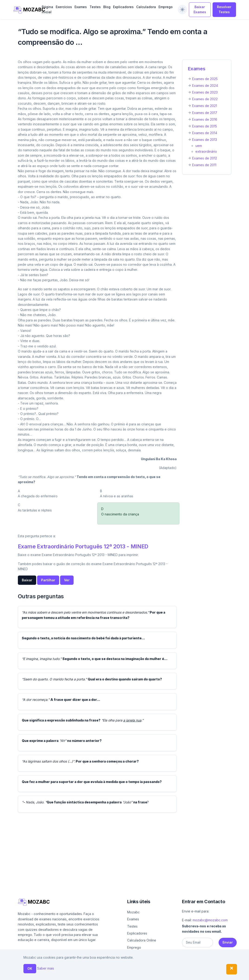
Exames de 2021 (205, 106)
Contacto (178, 975)
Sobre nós (155, 975)
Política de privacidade (210, 975)
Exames (81, 7)
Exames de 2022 (205, 99)
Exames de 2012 (205, 158)
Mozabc (133, 912)
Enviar (228, 942)
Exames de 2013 (205, 140)
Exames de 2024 (205, 86)
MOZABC (25, 10)
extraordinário (206, 151)
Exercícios (64, 7)
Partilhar (48, 580)
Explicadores (123, 7)
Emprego (166, 7)
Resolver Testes (224, 9)
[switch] (182, 10)
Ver (67, 580)
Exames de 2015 (205, 126)
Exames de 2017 (205, 113)
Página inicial (47, 9)
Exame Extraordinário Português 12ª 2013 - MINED (83, 546)
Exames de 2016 (205, 119)
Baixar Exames (200, 9)
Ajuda (139, 975)
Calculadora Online (142, 940)
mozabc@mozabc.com (210, 920)
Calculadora (146, 7)
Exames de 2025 (205, 79)
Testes (95, 7)
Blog (107, 7)
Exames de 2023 (205, 92)
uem (199, 146)
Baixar (27, 580)
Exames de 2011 (204, 165)
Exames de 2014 (205, 133)
